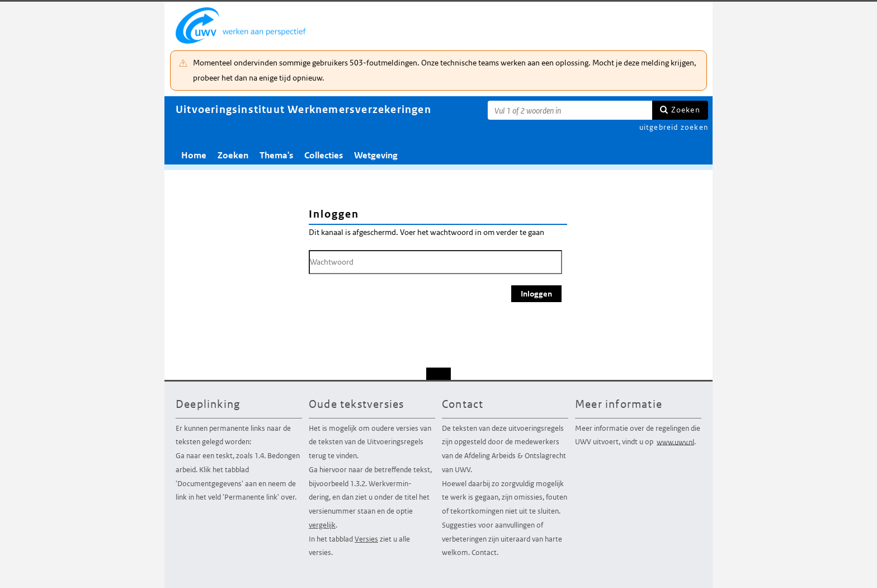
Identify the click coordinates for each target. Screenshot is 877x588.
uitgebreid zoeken (674, 127)
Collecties (324, 155)
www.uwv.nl (675, 442)
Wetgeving (376, 155)
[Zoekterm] (570, 110)
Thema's (276, 155)
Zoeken (686, 110)
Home (194, 155)
